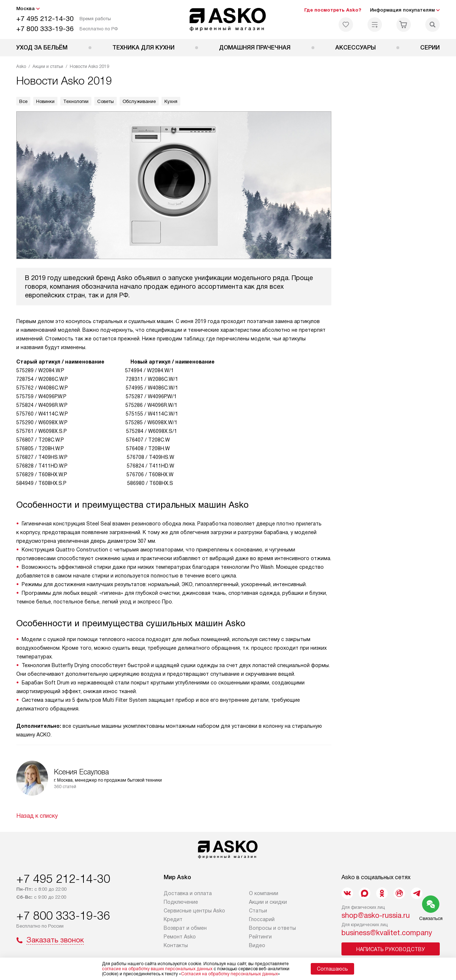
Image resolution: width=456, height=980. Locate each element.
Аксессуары (356, 48)
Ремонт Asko (180, 937)
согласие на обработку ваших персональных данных (157, 969)
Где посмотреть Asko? (333, 10)
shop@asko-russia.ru (376, 915)
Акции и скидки (268, 902)
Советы (106, 101)
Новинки (45, 101)
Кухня (171, 101)
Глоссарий (262, 919)
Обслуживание (139, 101)
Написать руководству (391, 949)
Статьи (258, 911)
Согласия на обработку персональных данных (229, 974)
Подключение (181, 902)
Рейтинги (260, 937)
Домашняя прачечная (255, 48)
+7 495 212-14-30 (45, 19)
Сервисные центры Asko (194, 911)
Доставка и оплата (188, 893)
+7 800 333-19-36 (45, 29)
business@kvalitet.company (387, 933)
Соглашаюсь (332, 969)
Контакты (176, 945)
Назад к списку (37, 816)
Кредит (173, 919)
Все (23, 101)
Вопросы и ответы (272, 928)
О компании (264, 893)
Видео (257, 945)
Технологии (76, 101)
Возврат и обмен (185, 928)
